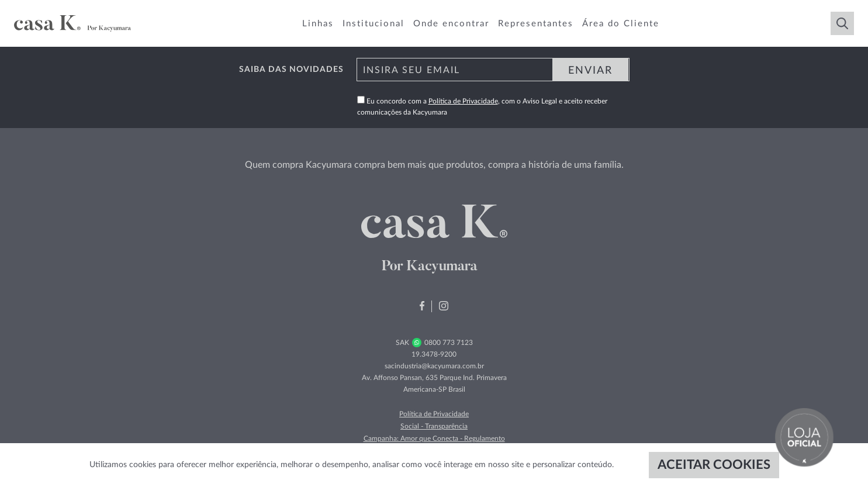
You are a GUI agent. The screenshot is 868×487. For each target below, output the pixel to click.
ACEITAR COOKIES (714, 465)
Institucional (374, 24)
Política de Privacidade (463, 101)
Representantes (536, 24)
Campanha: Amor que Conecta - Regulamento (434, 438)
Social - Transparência (434, 426)
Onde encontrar (451, 24)
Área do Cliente (621, 24)
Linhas (318, 24)
